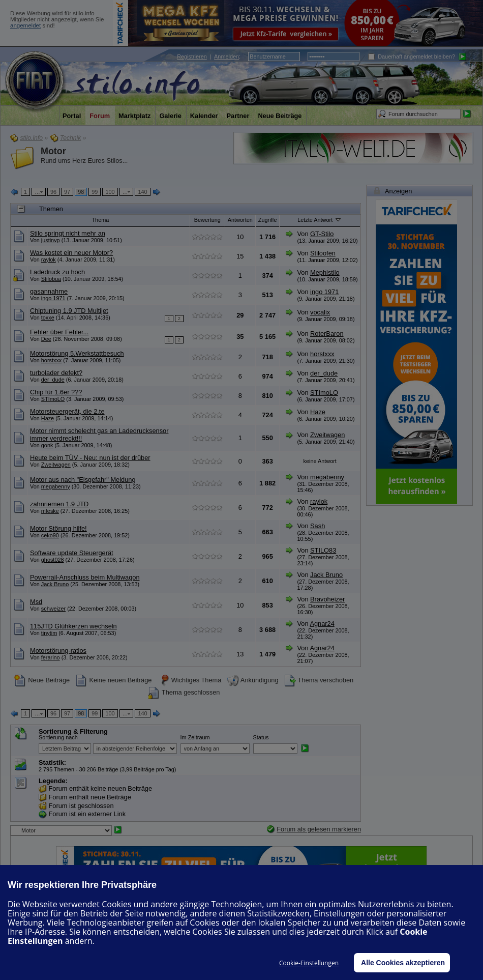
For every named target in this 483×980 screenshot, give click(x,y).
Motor (53, 151)
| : (209, 56)
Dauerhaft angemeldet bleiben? (412, 56)
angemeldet (25, 25)
